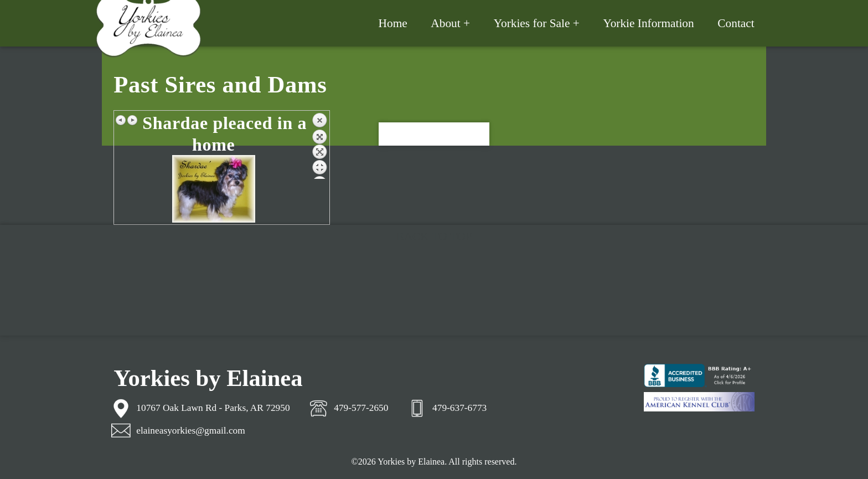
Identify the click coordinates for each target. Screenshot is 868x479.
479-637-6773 (459, 408)
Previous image (121, 120)
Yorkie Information (648, 23)
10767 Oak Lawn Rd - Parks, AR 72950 (213, 408)
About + (450, 23)
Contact (736, 23)
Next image (132, 120)
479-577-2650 (361, 408)
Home (393, 23)
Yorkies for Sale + (537, 23)
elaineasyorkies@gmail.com (190, 431)
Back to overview (319, 146)
